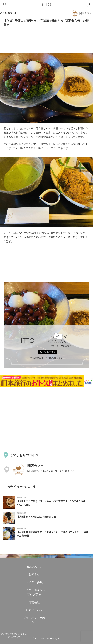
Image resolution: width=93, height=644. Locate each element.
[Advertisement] (46, 419)
